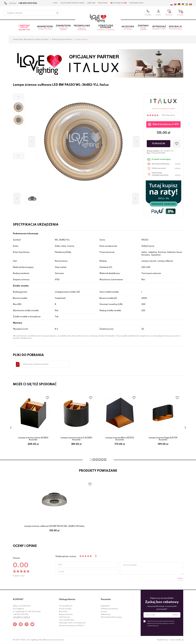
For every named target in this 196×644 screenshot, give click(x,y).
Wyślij (180, 579)
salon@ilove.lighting (21, 617)
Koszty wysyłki (65, 609)
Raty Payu (63, 612)
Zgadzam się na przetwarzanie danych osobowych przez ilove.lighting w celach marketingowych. (161, 623)
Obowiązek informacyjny (111, 617)
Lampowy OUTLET (24, 28)
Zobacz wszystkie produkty (163, 109)
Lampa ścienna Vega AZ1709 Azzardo (163, 439)
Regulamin (105, 606)
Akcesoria (128, 28)
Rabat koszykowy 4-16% (166, 124)
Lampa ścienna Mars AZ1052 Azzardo (120, 439)
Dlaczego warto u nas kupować (72, 623)
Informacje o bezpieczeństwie (36, 364)
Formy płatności (66, 606)
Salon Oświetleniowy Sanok (72, 3)
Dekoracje (175, 28)
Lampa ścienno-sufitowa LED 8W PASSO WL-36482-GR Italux (54, 526)
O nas (55, 3)
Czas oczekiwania (67, 620)
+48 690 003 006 (28, 3)
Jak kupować (64, 617)
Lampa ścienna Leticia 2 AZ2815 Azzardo (76, 439)
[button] (19, 97)
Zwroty (104, 612)
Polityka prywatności (109, 609)
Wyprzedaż (159, 28)
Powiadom (159, 144)
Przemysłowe (82, 28)
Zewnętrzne (63, 28)
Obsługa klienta (67, 599)
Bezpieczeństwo (66, 614)
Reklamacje (106, 614)
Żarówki (143, 28)
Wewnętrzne (45, 28)
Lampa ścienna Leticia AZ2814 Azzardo (33, 439)
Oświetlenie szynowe (106, 28)
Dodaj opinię (169, 115)
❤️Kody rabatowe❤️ (118, 3)
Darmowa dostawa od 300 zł (72, 626)
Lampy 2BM (91, 3)
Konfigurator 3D (136, 3)
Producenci (103, 3)
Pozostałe (106, 599)
